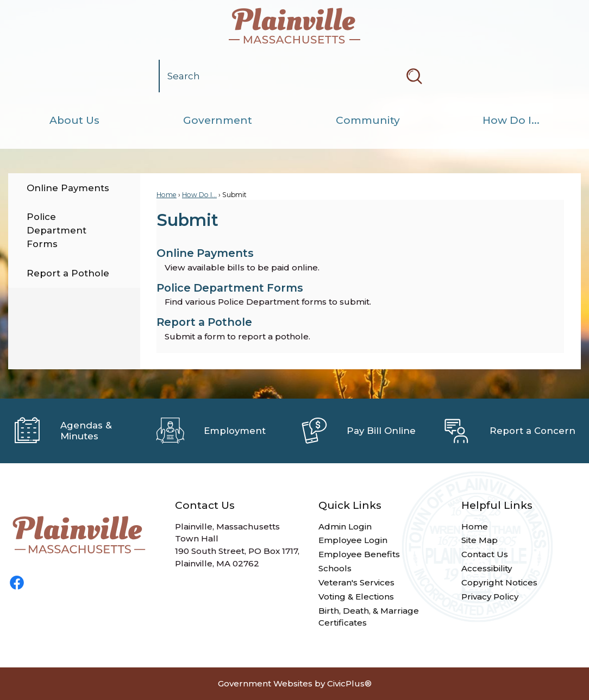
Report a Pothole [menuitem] (204, 322)
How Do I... (199, 195)
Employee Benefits (359, 554)
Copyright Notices (499, 582)
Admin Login (345, 526)
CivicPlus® (349, 683)
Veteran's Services (356, 582)
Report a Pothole (68, 273)
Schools (335, 568)
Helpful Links (497, 505)
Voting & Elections (356, 597)
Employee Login (353, 540)
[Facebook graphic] (17, 583)
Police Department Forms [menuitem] (230, 288)
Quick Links (350, 505)
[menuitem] (74, 121)
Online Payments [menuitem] (205, 253)
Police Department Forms (57, 230)
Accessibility (487, 568)
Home (167, 195)
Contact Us (485, 554)
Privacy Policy (490, 597)
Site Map (480, 540)
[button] (414, 76)
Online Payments (68, 188)
